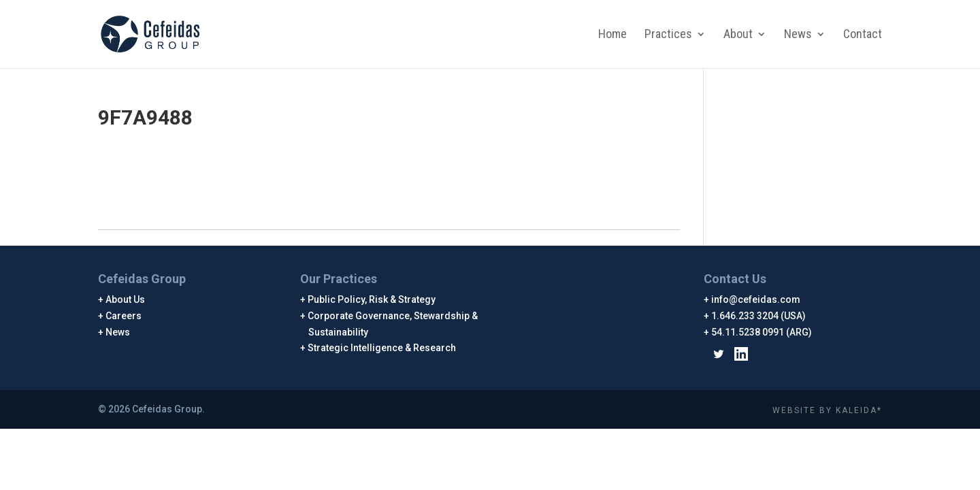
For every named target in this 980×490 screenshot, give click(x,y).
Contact (863, 35)
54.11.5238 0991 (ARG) (762, 332)
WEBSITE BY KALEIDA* (827, 410)
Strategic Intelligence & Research (382, 348)
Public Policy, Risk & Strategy (372, 299)
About (738, 35)
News (798, 35)
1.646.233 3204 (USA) (759, 316)
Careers (124, 316)
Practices (668, 35)
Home (612, 35)
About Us (126, 299)
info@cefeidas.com (756, 299)
